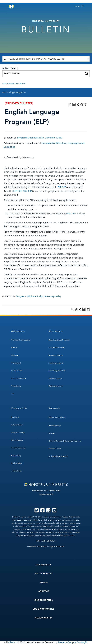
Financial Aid (16, 386)
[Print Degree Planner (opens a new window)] (70, 105)
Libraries (52, 433)
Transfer (14, 348)
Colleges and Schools (57, 348)
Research (54, 408)
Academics (56, 331)
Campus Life (19, 408)
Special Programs (55, 378)
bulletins (12, 642)
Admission (18, 331)
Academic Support (56, 363)
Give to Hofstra (44, 600)
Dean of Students (18, 433)
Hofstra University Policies (46, 541)
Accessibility (44, 565)
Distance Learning (55, 386)
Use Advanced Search (14, 84)
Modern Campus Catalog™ (73, 642)
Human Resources (18, 448)
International (16, 363)
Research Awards (55, 449)
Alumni (44, 582)
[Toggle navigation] (80, 7)
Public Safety (16, 456)
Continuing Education (57, 371)
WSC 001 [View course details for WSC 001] (71, 214)
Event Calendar (17, 440)
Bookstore (15, 417)
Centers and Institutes (57, 417)
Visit (13, 394)
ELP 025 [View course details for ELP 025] (62, 187)
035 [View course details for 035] (25, 191)
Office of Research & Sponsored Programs (65, 441)
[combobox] (46, 59)
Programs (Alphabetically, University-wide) (40, 138)
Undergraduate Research (58, 456)
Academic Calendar (56, 355)
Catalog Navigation (16, 92)
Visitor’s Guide (16, 471)
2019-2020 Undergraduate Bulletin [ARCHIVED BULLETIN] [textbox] (34, 59)
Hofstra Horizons (55, 426)
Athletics (44, 591)
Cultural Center (17, 425)
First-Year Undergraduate (21, 340)
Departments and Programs (59, 340)
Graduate (15, 355)
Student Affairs (17, 463)
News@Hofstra (44, 618)
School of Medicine (19, 378)
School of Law (16, 371)
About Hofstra (44, 574)
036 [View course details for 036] (30, 191)
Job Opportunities (44, 609)
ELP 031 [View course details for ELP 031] (18, 191)
